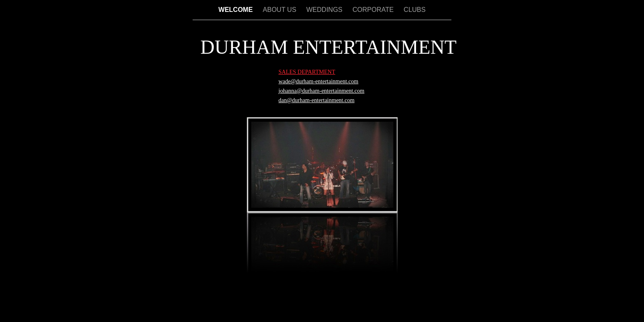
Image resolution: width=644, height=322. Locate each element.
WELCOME (237, 10)
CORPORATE (374, 10)
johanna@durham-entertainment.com (321, 91)
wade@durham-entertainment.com (318, 81)
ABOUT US (281, 10)
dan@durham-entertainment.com (316, 100)
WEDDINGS (325, 10)
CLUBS (415, 10)
